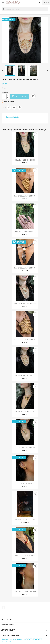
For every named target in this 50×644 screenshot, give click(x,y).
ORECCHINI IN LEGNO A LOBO (25, 484)
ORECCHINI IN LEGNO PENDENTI (25, 592)
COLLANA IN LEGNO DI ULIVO (25, 412)
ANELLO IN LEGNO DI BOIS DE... (25, 232)
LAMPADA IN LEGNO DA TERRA (25, 520)
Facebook (3, 608)
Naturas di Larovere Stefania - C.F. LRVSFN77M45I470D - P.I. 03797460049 (24, 640)
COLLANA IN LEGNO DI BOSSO (25, 160)
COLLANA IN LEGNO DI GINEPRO (25, 304)
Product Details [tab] (12, 117)
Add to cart (19, 96)
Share (9, 108)
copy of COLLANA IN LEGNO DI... (25, 196)
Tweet (14, 108)
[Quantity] (4, 96)
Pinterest (20, 108)
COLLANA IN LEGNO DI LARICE (25, 448)
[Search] (25, 9)
